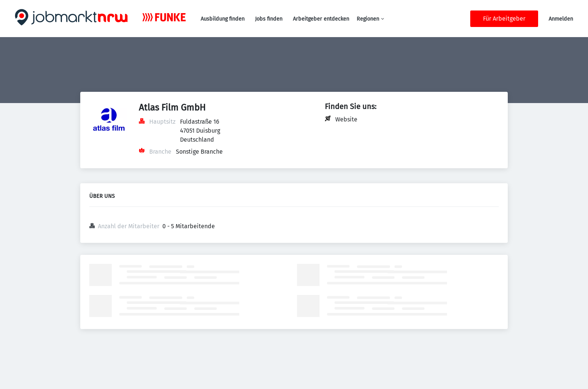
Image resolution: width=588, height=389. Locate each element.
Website (346, 119)
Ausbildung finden (223, 19)
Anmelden (561, 19)
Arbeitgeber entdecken (321, 19)
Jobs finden (269, 19)
